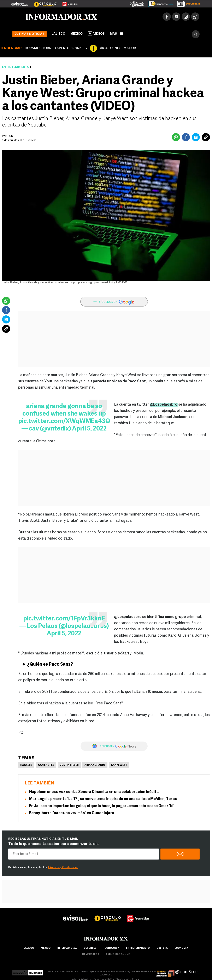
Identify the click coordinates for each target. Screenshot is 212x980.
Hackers (26, 765)
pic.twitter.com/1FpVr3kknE (64, 619)
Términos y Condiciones (63, 868)
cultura (162, 948)
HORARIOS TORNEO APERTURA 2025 (53, 48)
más (117, 34)
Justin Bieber (69, 765)
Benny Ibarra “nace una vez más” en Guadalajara (72, 813)
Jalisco (58, 34)
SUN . (11, 136)
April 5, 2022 (89, 429)
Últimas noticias (30, 34)
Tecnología (111, 948)
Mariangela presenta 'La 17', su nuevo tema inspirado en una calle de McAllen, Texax (103, 799)
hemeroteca (91, 954)
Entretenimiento (16, 67)
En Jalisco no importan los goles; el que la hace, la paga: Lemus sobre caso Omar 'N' (101, 806)
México (76, 34)
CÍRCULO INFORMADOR (117, 48)
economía (181, 948)
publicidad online (118, 954)
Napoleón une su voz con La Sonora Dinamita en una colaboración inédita (94, 792)
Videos (96, 33)
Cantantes (46, 765)
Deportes (90, 948)
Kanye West (119, 765)
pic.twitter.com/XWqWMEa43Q (64, 421)
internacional (67, 948)
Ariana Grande (95, 765)
